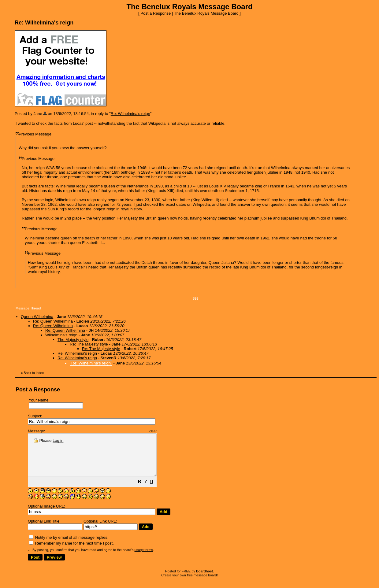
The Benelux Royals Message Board (206, 13)
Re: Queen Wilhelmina (53, 321)
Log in (58, 440)
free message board (202, 583)
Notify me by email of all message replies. (69, 546)
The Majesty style (73, 340)
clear (168, 431)
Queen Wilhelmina (37, 317)
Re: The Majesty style (89, 344)
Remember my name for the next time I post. (71, 551)
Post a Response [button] (156, 13)
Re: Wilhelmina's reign (130, 114)
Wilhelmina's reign (61, 335)
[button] (155, 491)
